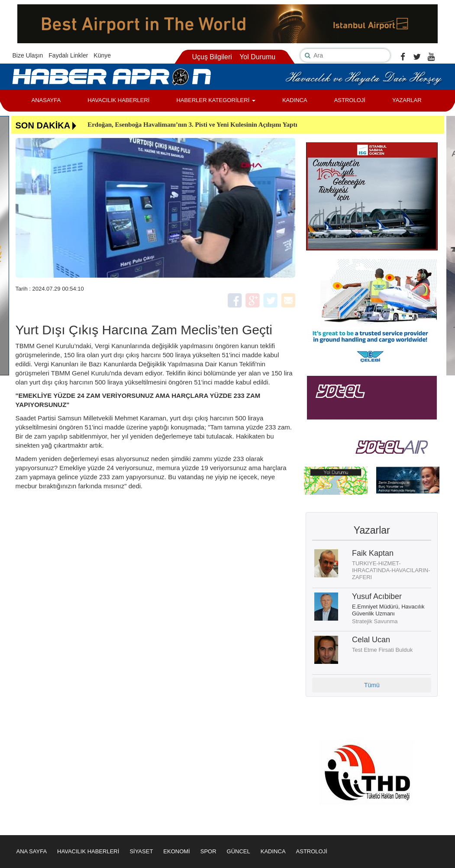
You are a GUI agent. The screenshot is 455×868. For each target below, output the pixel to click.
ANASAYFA (46, 100)
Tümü (372, 685)
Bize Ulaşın (28, 55)
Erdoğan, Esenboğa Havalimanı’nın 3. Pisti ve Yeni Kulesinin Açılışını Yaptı (192, 125)
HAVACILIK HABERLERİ (118, 100)
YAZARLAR (407, 100)
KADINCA (295, 100)
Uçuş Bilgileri (212, 57)
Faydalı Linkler (68, 55)
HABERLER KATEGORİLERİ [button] (216, 100)
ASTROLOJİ (350, 100)
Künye (102, 55)
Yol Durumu (257, 57)
